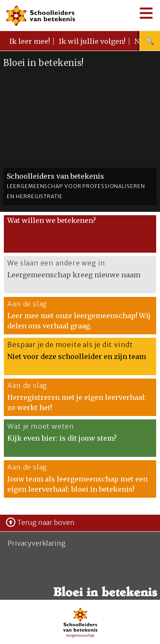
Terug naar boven (46, 522)
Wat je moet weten (41, 426)
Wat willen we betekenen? (52, 220)
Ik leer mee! (30, 41)
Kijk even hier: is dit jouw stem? (62, 438)
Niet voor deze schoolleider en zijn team (77, 356)
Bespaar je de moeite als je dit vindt (70, 345)
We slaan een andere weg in (56, 263)
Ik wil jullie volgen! (92, 41)
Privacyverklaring (37, 543)
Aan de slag (27, 304)
